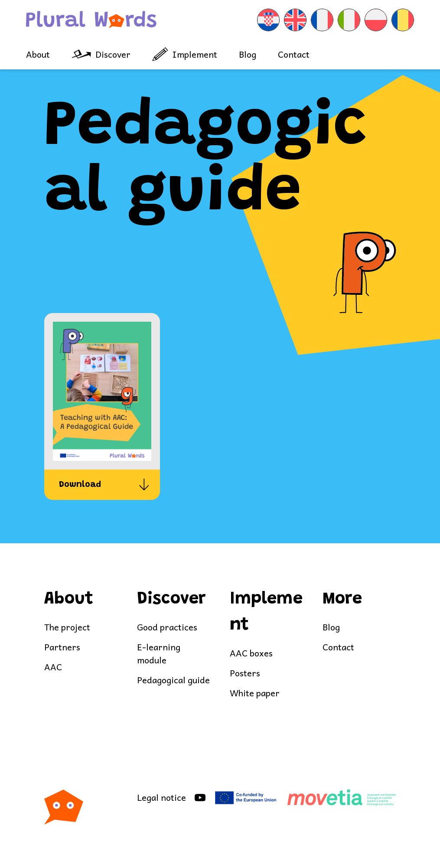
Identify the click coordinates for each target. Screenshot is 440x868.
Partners (62, 647)
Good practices (167, 627)
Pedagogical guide (173, 680)
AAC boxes (251, 653)
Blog (248, 54)
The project (67, 627)
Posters (245, 673)
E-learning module (159, 654)
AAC (53, 667)
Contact (294, 54)
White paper (255, 693)
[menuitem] (268, 20)
